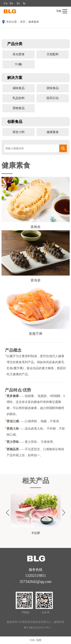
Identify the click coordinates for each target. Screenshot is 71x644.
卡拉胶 (36, 533)
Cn (6, 3)
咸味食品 (19, 88)
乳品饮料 (19, 98)
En (11, 3)
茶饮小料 (19, 132)
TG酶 (18, 64)
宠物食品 (19, 108)
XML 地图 (35, 640)
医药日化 (53, 98)
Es (18, 3)
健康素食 (53, 132)
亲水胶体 (19, 54)
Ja (24, 3)
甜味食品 (53, 88)
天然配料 (53, 54)
